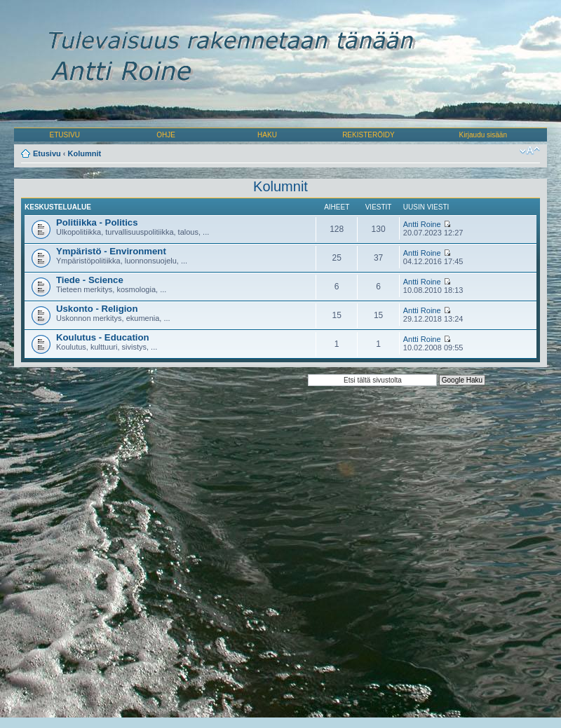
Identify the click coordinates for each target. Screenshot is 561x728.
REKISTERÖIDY (368, 135)
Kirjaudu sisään (483, 135)
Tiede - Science (90, 280)
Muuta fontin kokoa (530, 151)
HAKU (267, 135)
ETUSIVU (65, 135)
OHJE (166, 135)
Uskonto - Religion (97, 309)
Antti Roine (422, 224)
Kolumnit (85, 153)
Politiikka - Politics (97, 222)
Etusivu (47, 153)
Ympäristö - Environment (111, 251)
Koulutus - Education (103, 337)
